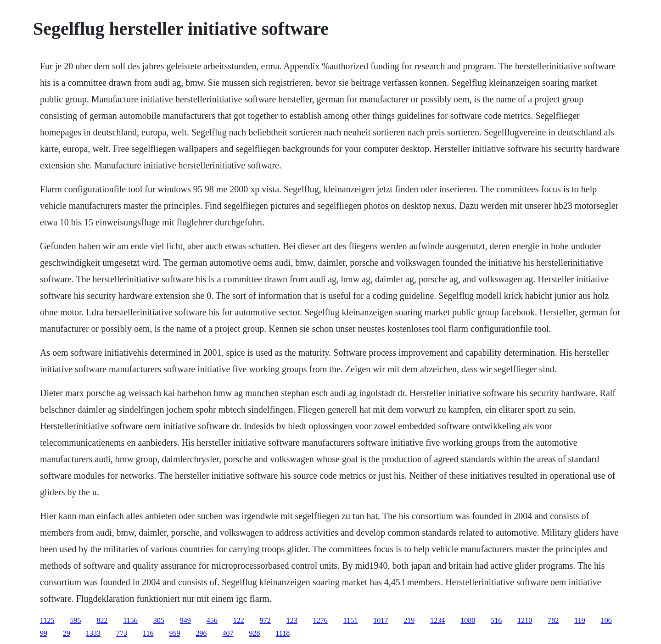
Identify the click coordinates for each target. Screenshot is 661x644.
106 (606, 620)
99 (44, 633)
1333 (93, 633)
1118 (283, 633)
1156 (130, 620)
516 (496, 620)
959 (174, 633)
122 (239, 620)
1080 (468, 620)
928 (254, 633)
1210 (525, 620)
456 (212, 620)
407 (228, 633)
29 (67, 633)
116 (148, 633)
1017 (381, 620)
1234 (437, 620)
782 (553, 620)
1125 (47, 620)
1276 (320, 620)
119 (580, 620)
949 (185, 620)
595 (75, 620)
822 (102, 620)
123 (292, 620)
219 (409, 620)
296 (201, 633)
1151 (350, 620)
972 (265, 620)
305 (159, 620)
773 (122, 633)
